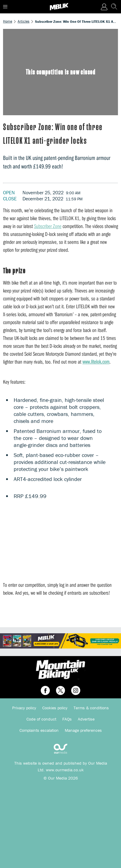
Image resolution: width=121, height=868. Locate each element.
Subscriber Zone (48, 226)
